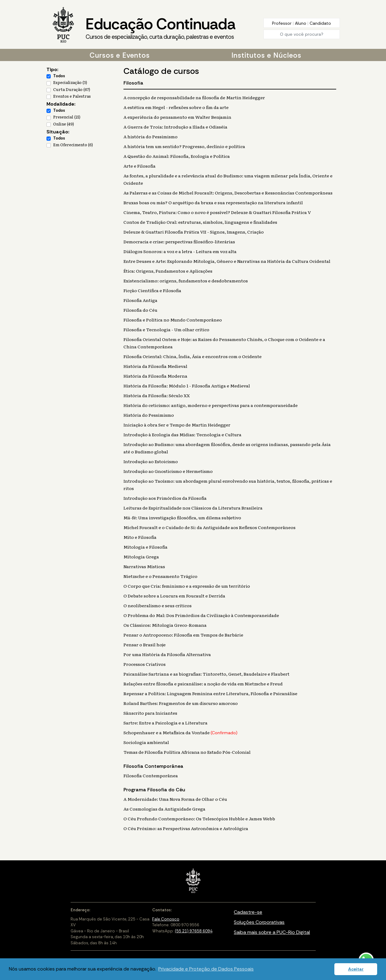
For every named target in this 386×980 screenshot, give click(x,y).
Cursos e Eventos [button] (120, 55)
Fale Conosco (166, 919)
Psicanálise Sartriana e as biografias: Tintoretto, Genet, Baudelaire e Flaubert (206, 674)
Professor (282, 23)
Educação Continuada (160, 28)
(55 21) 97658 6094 (194, 931)
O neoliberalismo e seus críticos (158, 605)
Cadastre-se (248, 912)
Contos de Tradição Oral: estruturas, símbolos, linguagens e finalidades (200, 222)
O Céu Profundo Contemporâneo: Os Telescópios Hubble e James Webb (199, 818)
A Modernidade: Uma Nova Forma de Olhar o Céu (175, 799)
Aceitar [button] (356, 969)
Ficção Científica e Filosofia (152, 290)
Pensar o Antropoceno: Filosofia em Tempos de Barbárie (183, 635)
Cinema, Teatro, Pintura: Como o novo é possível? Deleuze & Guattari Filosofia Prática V (217, 212)
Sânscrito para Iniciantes (150, 713)
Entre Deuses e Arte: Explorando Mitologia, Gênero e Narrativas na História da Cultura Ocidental (227, 261)
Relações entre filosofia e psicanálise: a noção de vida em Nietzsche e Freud (203, 684)
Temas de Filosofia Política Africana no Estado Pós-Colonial (187, 752)
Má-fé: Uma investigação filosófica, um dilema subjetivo (182, 517)
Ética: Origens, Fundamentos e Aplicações (168, 271)
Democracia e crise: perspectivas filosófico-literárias (179, 241)
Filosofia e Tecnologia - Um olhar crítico (166, 329)
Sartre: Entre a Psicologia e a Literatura (165, 723)
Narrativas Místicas (144, 566)
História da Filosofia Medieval (155, 366)
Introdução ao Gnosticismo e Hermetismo (168, 471)
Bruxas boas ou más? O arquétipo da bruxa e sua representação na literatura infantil (213, 202)
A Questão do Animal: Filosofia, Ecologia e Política (177, 156)
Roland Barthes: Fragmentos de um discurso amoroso (181, 703)
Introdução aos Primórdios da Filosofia (165, 498)
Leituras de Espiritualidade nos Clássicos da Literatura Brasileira (193, 508)
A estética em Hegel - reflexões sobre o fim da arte (176, 107)
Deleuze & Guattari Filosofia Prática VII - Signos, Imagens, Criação (194, 232)
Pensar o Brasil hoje (145, 644)
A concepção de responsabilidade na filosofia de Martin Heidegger (194, 97)
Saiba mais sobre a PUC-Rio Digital (272, 932)
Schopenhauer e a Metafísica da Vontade (180, 732)
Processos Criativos (145, 664)
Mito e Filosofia (140, 537)
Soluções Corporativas (259, 922)
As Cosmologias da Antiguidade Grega (164, 809)
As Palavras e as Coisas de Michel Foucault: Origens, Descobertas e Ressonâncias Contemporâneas (228, 193)
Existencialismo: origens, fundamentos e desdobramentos (186, 281)
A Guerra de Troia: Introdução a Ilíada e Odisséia (175, 127)
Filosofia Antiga (140, 300)
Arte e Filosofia (140, 166)
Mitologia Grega (141, 557)
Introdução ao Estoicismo (151, 461)
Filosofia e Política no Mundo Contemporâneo (173, 320)
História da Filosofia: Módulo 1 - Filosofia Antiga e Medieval (187, 386)
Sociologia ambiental (146, 742)
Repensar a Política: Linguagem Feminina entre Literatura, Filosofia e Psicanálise (210, 693)
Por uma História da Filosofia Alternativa (167, 654)
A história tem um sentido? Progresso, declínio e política (184, 146)
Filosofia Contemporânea (151, 775)
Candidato (320, 23)
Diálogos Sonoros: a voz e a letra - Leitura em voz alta (180, 251)
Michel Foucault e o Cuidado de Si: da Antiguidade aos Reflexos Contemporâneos (210, 527)
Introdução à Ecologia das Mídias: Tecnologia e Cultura (182, 434)
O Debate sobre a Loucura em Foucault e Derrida (174, 596)
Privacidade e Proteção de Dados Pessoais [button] (206, 969)
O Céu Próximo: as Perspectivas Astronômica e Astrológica (186, 828)
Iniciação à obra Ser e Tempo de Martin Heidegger (177, 425)
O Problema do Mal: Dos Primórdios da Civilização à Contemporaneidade (201, 615)
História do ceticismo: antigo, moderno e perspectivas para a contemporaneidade (211, 405)
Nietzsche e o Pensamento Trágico (160, 576)
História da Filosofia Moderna (155, 376)
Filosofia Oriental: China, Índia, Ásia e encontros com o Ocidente (193, 356)
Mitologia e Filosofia (145, 547)
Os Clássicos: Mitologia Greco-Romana (165, 625)
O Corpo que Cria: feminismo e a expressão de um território (187, 586)
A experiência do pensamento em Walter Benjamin (177, 117)
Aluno (301, 23)
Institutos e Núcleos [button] (266, 55)
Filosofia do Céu (140, 310)
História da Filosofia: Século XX (157, 395)
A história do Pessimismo (151, 136)
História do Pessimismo (149, 415)
